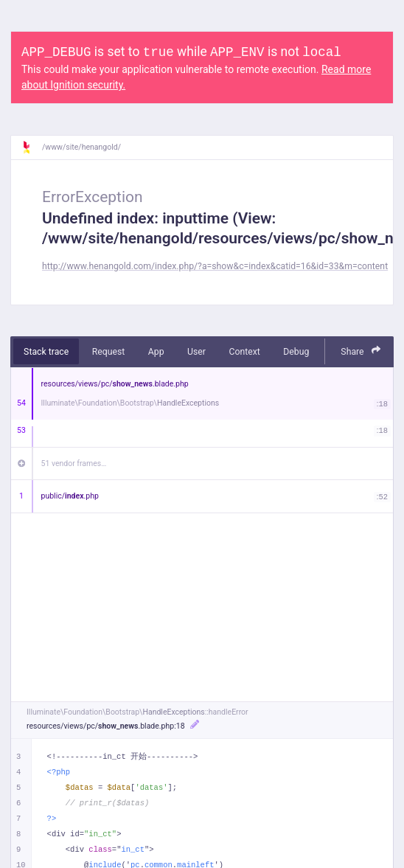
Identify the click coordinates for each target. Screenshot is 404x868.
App (156, 352)
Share (361, 351)
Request (109, 352)
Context (244, 352)
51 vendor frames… (74, 463)
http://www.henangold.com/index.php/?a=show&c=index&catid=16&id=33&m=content (215, 266)
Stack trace (46, 352)
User (196, 352)
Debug (296, 352)
